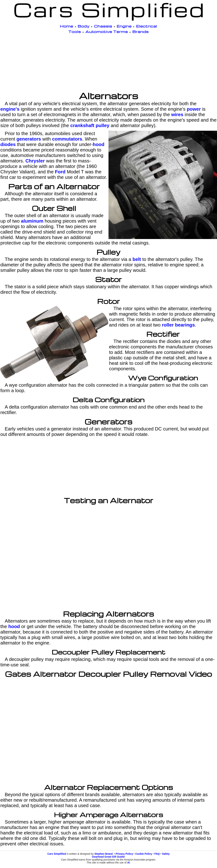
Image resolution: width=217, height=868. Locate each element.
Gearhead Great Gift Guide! (108, 857)
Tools (75, 32)
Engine (124, 26)
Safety (166, 854)
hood (99, 144)
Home (67, 26)
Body (84, 26)
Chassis (103, 26)
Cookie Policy (144, 854)
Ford (60, 172)
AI (128, 863)
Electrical (147, 26)
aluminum (32, 221)
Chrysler (35, 161)
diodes (8, 144)
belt (137, 259)
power (194, 109)
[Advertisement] (108, 63)
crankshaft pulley (90, 125)
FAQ (157, 854)
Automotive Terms (107, 32)
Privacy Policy (124, 854)
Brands (141, 32)
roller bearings (178, 325)
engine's (10, 109)
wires (177, 114)
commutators (67, 139)
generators (29, 139)
